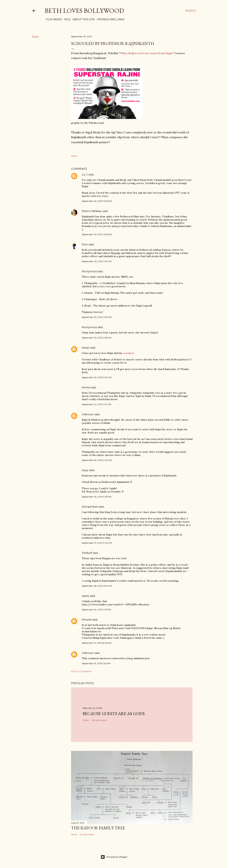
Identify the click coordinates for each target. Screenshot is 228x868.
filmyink (87, 620)
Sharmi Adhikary (92, 211)
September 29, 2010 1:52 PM (96, 663)
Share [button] (35, 37)
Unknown (88, 414)
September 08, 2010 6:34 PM (97, 586)
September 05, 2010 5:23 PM (97, 497)
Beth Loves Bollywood (84, 11)
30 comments (87, 834)
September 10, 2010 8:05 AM (97, 643)
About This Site (82, 19)
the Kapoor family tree (98, 828)
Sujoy (85, 470)
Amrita (86, 387)
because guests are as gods (114, 713)
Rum (85, 244)
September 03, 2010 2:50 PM (97, 317)
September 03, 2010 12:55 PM (97, 234)
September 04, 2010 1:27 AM (97, 404)
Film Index (53, 19)
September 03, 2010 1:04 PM (97, 261)
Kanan (86, 348)
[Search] (191, 11)
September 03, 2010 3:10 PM (97, 377)
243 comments (99, 720)
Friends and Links (109, 19)
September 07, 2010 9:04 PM (97, 543)
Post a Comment (81, 671)
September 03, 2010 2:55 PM (97, 338)
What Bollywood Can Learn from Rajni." (147, 53)
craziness (128, 353)
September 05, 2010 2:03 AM (97, 460)
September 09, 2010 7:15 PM (96, 610)
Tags (66, 19)
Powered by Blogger (114, 857)
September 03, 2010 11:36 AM (97, 201)
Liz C (85, 175)
